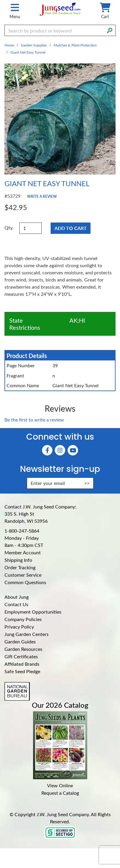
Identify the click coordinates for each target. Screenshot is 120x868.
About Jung (17, 597)
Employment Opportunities (33, 612)
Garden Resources (23, 649)
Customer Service (23, 575)
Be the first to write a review (34, 420)
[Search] (110, 30)
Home (9, 45)
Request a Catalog (60, 793)
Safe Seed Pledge (22, 671)
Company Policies (23, 619)
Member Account (23, 552)
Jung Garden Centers (27, 634)
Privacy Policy (19, 627)
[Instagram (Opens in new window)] (60, 450)
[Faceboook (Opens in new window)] (47, 450)
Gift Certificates (21, 656)
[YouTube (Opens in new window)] (73, 450)
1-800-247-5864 (22, 531)
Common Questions (25, 582)
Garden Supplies (34, 45)
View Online (60, 785)
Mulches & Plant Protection (75, 45)
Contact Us (16, 604)
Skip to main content (0, 0)
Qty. (9, 227)
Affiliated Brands (22, 664)
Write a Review (42, 196)
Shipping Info (18, 560)
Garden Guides (20, 641)
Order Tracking (20, 567)
